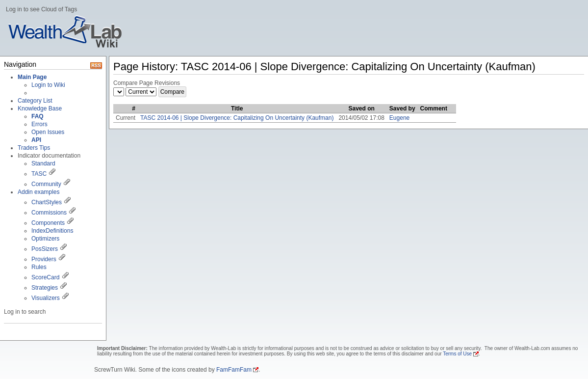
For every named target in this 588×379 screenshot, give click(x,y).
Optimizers (45, 239)
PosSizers (45, 249)
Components (48, 223)
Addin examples (38, 192)
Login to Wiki (48, 85)
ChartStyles (47, 202)
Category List (35, 101)
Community (46, 184)
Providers (44, 259)
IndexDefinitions (52, 231)
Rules (39, 267)
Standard (43, 163)
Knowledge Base (40, 108)
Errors (39, 124)
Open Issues (48, 132)
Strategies (45, 288)
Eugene (399, 118)
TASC (39, 174)
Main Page (32, 77)
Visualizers (46, 298)
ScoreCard (45, 277)
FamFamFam (234, 370)
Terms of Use (457, 354)
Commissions (49, 213)
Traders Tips (34, 148)
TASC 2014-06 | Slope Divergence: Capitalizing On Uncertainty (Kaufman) (237, 118)
